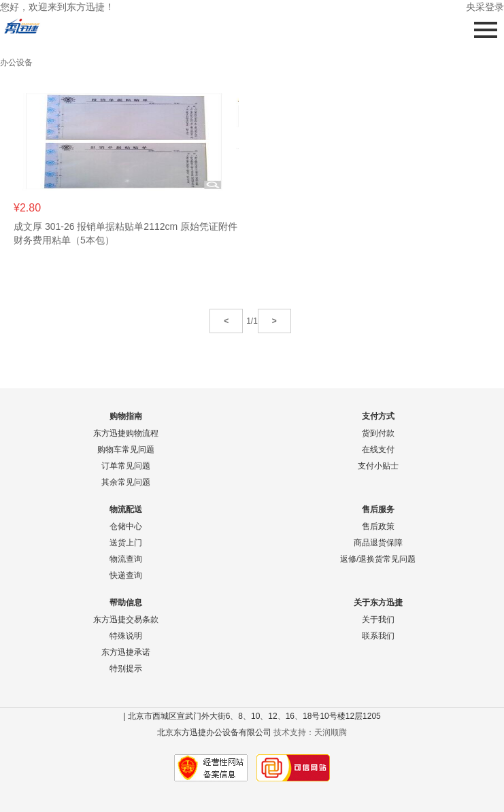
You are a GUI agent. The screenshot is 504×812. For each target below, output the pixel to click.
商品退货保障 (378, 543)
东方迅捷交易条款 (126, 620)
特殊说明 (126, 636)
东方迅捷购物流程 (126, 433)
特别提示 (126, 669)
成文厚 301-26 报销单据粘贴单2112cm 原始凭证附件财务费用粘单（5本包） (125, 233)
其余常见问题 (126, 482)
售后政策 (378, 526)
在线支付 (378, 450)
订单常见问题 (126, 466)
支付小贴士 (378, 466)
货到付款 (378, 433)
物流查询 (126, 559)
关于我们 (378, 620)
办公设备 (16, 63)
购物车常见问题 (126, 450)
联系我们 (378, 636)
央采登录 (485, 7)
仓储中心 (126, 526)
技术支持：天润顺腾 (310, 732)
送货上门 (126, 543)
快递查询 (126, 575)
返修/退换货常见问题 (378, 559)
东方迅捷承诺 (126, 652)
